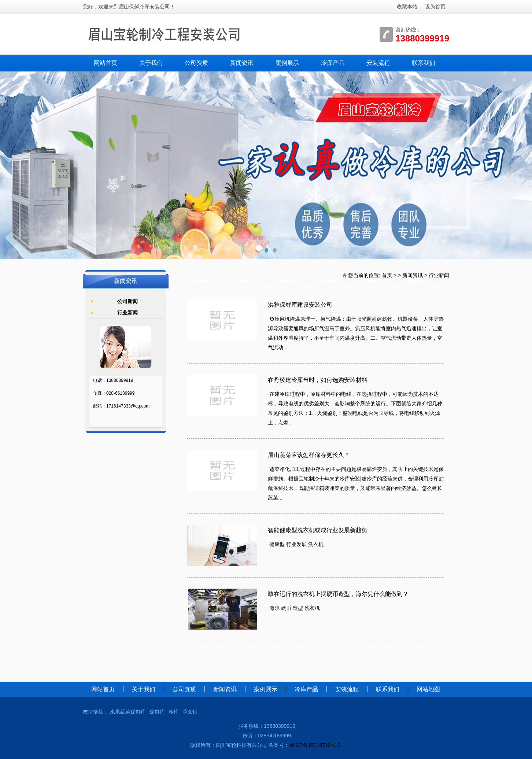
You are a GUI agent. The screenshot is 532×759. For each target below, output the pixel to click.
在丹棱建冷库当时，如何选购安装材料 (318, 380)
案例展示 (287, 63)
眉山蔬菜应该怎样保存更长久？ (309, 455)
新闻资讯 (242, 63)
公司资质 (196, 63)
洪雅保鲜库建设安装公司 (300, 305)
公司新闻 (128, 301)
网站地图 (428, 689)
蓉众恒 (190, 712)
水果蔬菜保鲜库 (128, 712)
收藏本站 (407, 7)
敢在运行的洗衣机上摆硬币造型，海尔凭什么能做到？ (338, 594)
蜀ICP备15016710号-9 (315, 745)
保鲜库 (157, 712)
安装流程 (378, 63)
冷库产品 (333, 63)
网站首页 (106, 63)
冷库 (174, 712)
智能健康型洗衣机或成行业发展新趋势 (318, 530)
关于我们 (151, 63)
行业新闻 (439, 275)
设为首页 (435, 7)
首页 (387, 275)
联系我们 (424, 63)
